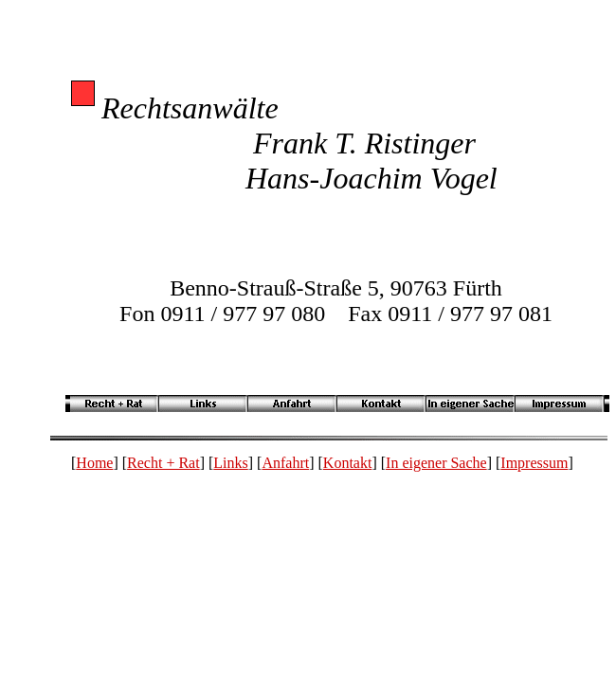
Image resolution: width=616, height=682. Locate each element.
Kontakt (348, 463)
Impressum (534, 463)
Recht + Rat (163, 463)
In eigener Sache (436, 463)
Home (94, 463)
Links (230, 463)
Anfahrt (285, 463)
